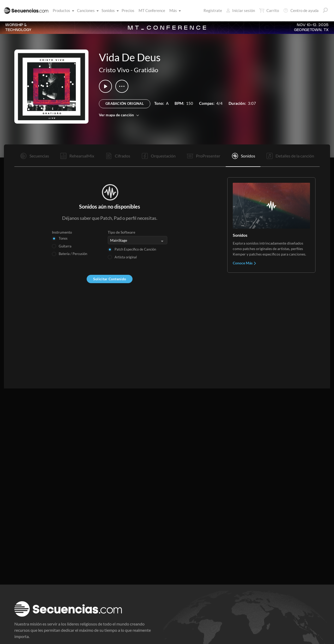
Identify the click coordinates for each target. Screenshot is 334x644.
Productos (62, 10)
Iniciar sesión (241, 10)
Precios (128, 10)
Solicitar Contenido (110, 279)
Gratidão (146, 70)
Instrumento (62, 232)
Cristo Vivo (114, 70)
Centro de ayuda (301, 10)
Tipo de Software (121, 232)
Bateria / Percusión (73, 254)
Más (174, 10)
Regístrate (213, 10)
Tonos (63, 238)
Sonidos (109, 10)
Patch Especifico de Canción (135, 249)
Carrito (269, 10)
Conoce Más (245, 263)
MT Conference (152, 10)
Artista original (126, 257)
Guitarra (65, 246)
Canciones (87, 10)
